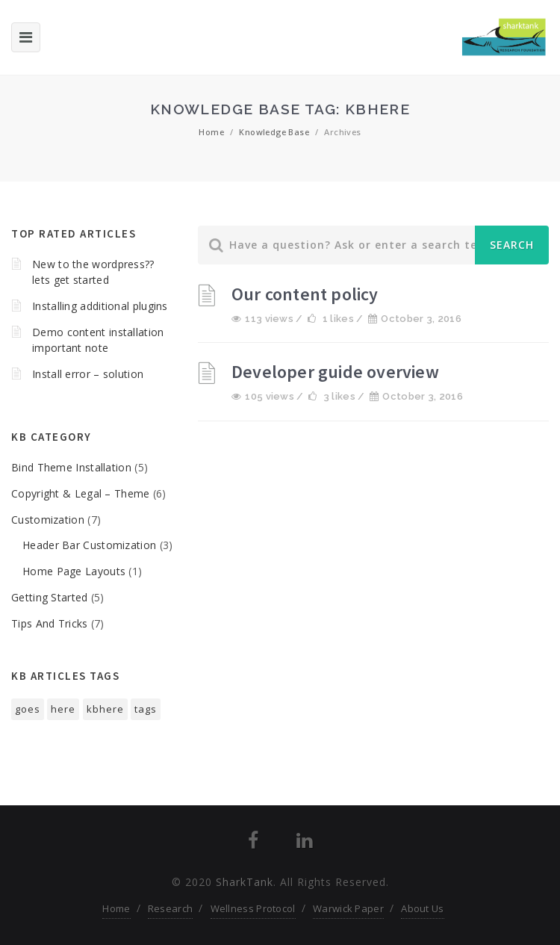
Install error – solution (88, 374)
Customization (48, 520)
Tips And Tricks (50, 623)
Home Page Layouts (74, 571)
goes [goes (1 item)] (28, 709)
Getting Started (50, 597)
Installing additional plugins (100, 306)
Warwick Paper (348, 908)
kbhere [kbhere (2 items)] (105, 709)
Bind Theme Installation (71, 467)
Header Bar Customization (89, 545)
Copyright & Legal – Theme (81, 493)
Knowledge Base (274, 132)
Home (211, 132)
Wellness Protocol (253, 908)
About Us (422, 908)
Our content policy (305, 294)
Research (170, 908)
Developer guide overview (335, 372)
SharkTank (245, 882)
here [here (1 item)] (63, 709)
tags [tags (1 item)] (146, 709)
